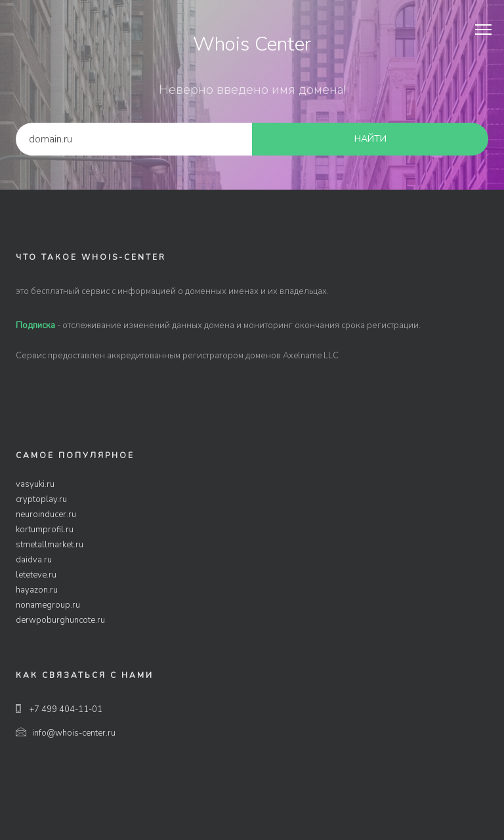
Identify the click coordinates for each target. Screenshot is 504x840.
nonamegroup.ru (48, 605)
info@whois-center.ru (66, 733)
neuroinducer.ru (46, 514)
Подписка (35, 325)
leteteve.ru (36, 575)
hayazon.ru (37, 590)
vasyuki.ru (35, 484)
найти (370, 139)
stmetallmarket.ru (50, 545)
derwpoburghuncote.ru (60, 620)
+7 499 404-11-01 (59, 709)
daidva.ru (34, 560)
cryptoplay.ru (41, 499)
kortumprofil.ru (45, 530)
